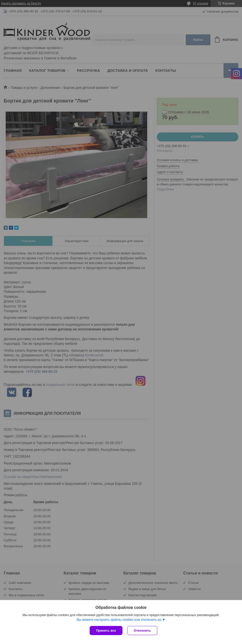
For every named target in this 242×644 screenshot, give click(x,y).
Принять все (106, 631)
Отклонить (142, 631)
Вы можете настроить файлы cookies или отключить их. (119, 620)
